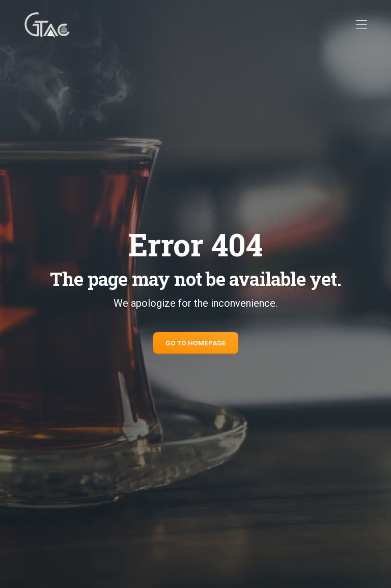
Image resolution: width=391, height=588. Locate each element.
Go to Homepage (196, 343)
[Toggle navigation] (361, 25)
